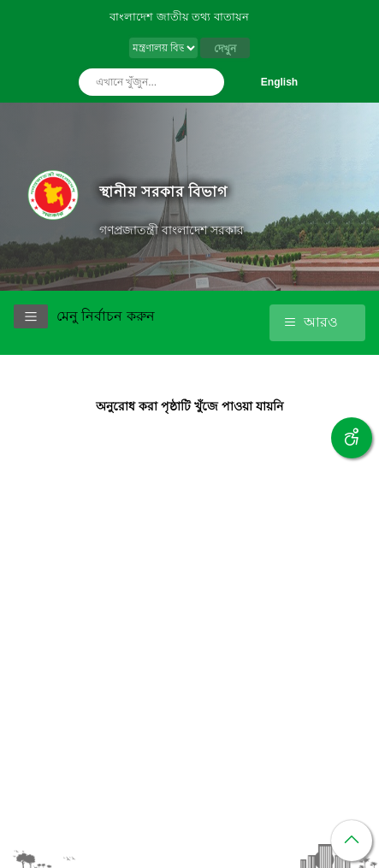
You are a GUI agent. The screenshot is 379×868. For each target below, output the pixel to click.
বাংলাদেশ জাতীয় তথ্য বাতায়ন (179, 17)
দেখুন (225, 49)
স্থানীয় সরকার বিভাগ (163, 192)
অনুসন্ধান (207, 82)
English (279, 82)
